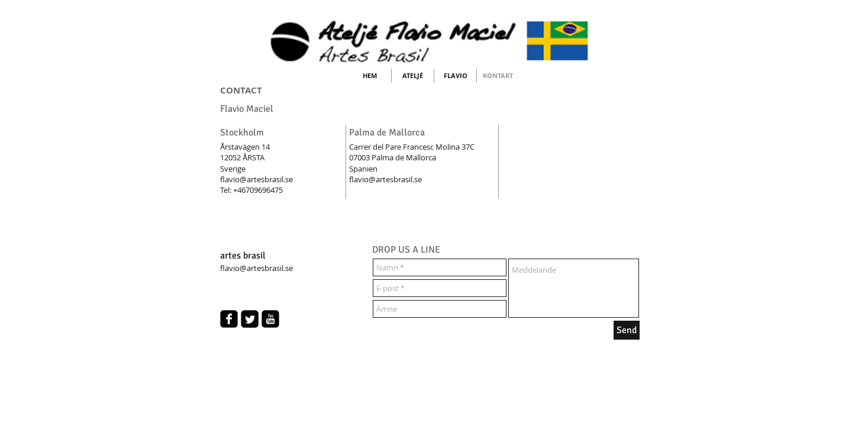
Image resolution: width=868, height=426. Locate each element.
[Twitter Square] (250, 319)
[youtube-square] (270, 319)
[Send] (627, 330)
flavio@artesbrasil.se (256, 179)
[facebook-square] (229, 319)
